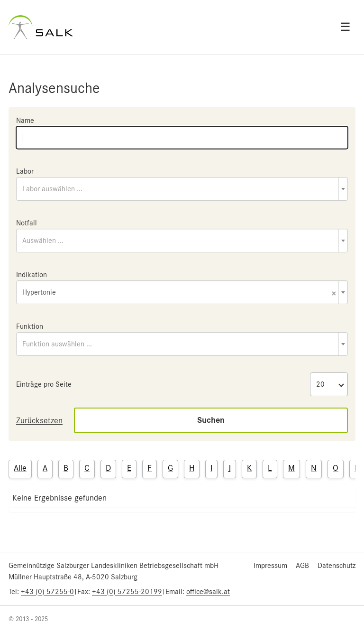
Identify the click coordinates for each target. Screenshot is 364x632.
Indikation (32, 275)
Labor (25, 171)
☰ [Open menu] (346, 27)
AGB (302, 566)
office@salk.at (208, 592)
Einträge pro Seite (44, 384)
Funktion (30, 326)
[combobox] (182, 189)
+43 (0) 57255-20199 (127, 592)
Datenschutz (337, 566)
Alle (20, 468)
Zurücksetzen (39, 420)
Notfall (27, 223)
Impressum (270, 566)
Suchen (211, 420)
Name (25, 121)
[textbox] (182, 189)
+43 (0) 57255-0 (47, 592)
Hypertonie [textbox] (179, 293)
